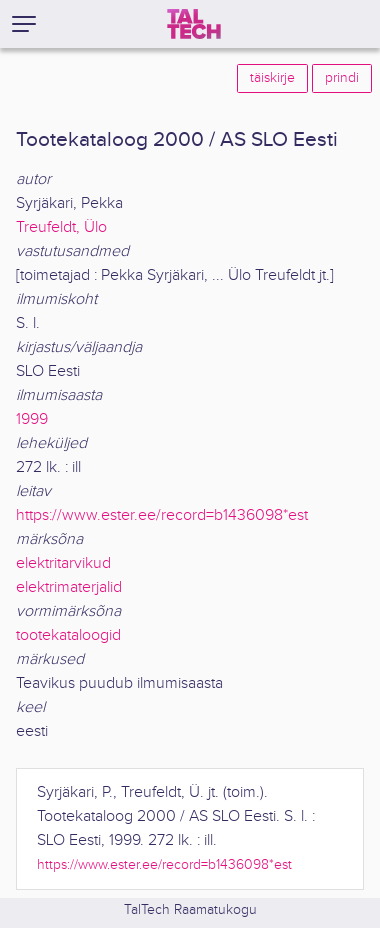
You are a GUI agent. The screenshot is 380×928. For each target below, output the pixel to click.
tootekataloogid (68, 635)
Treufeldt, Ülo (61, 227)
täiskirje (272, 78)
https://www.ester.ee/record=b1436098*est (162, 515)
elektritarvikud (63, 563)
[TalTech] (194, 24)
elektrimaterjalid (69, 587)
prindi (342, 78)
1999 (32, 419)
